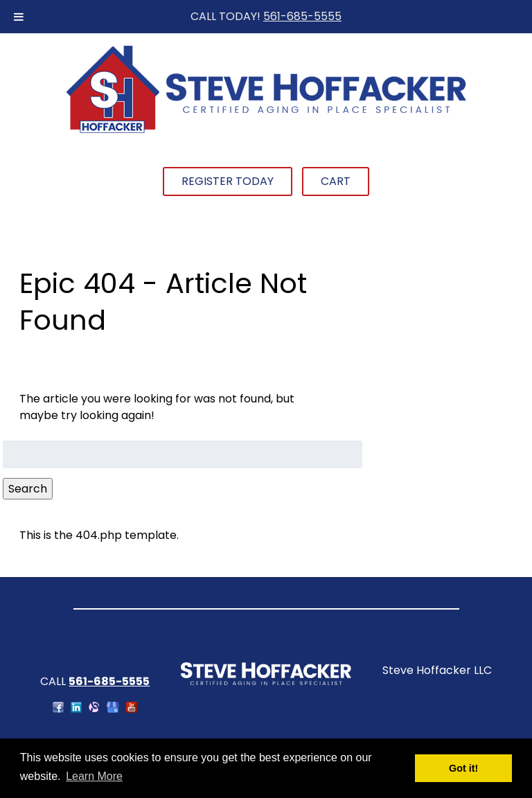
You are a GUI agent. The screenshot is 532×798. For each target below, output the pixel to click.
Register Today (228, 181)
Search (28, 489)
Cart (336, 181)
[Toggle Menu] (19, 17)
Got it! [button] (463, 768)
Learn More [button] (94, 776)
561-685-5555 (302, 16)
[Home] (266, 131)
